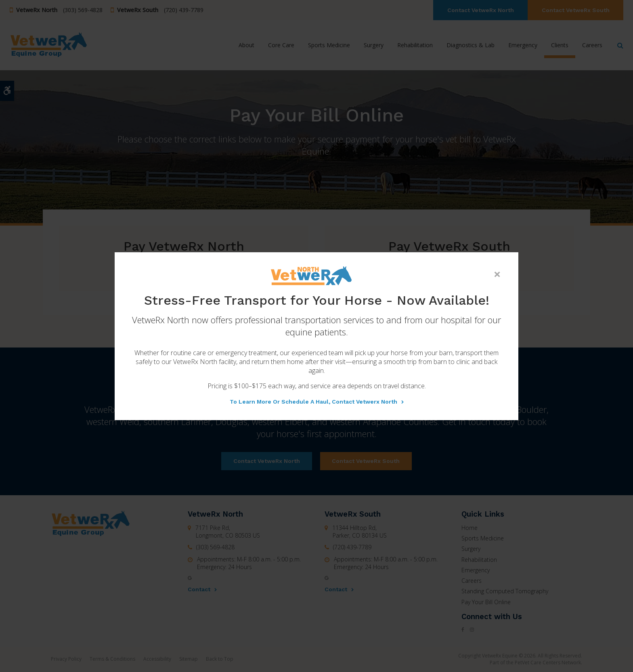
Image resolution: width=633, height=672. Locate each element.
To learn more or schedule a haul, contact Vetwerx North (313, 402)
